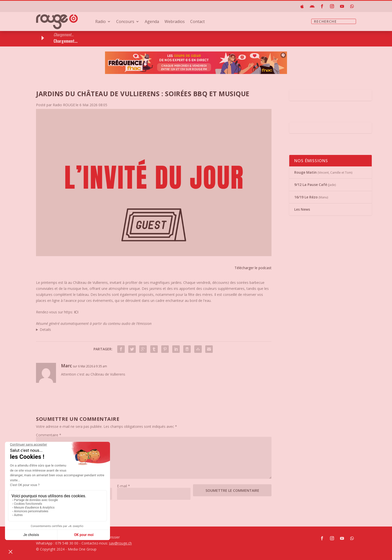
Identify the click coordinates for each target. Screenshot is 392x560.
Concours (125, 22)
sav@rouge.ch (120, 543)
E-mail (123, 486)
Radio (100, 22)
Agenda (152, 22)
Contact (197, 22)
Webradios (175, 22)
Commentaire (49, 435)
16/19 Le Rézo (306, 197)
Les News (302, 209)
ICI (76, 312)
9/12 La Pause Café (311, 185)
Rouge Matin (305, 172)
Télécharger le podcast (253, 268)
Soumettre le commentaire (232, 490)
